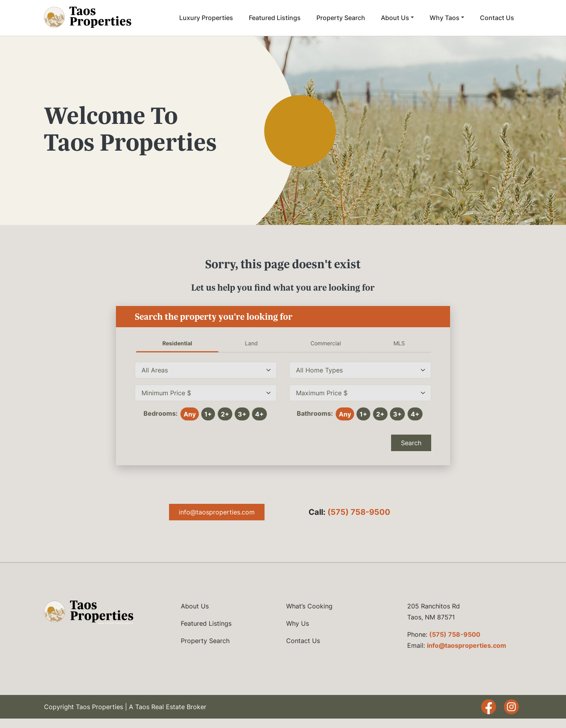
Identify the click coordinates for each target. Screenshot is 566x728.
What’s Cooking (309, 606)
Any (190, 414)
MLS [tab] (399, 343)
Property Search (341, 18)
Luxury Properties (206, 18)
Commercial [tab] (326, 343)
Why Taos (445, 18)
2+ (225, 414)
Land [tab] (251, 343)
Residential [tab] (177, 343)
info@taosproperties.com (217, 512)
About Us (395, 18)
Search (411, 443)
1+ (208, 414)
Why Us (298, 623)
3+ (242, 414)
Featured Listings (275, 18)
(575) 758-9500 (359, 512)
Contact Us (497, 18)
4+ (259, 414)
